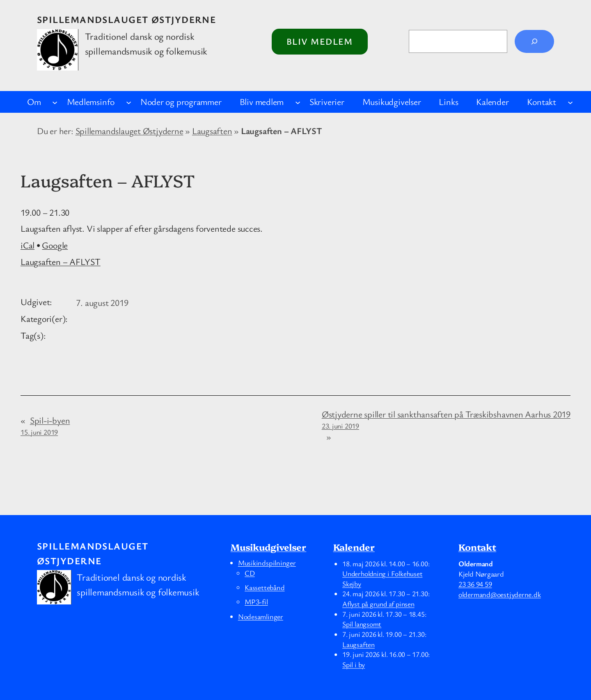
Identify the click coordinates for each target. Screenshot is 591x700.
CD (250, 573)
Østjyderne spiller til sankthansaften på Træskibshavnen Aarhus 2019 (446, 419)
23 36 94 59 (475, 584)
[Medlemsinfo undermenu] (129, 102)
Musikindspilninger (267, 563)
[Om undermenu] (55, 102)
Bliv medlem (320, 41)
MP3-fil (256, 602)
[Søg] (534, 41)
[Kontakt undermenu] (570, 102)
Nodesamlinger (261, 616)
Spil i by (354, 664)
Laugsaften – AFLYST (61, 261)
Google (55, 245)
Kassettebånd (265, 587)
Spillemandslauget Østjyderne (126, 19)
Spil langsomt (362, 624)
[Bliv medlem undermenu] (298, 102)
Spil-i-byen (45, 425)
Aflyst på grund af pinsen (378, 604)
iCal (27, 245)
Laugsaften (212, 131)
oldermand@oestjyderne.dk (500, 594)
